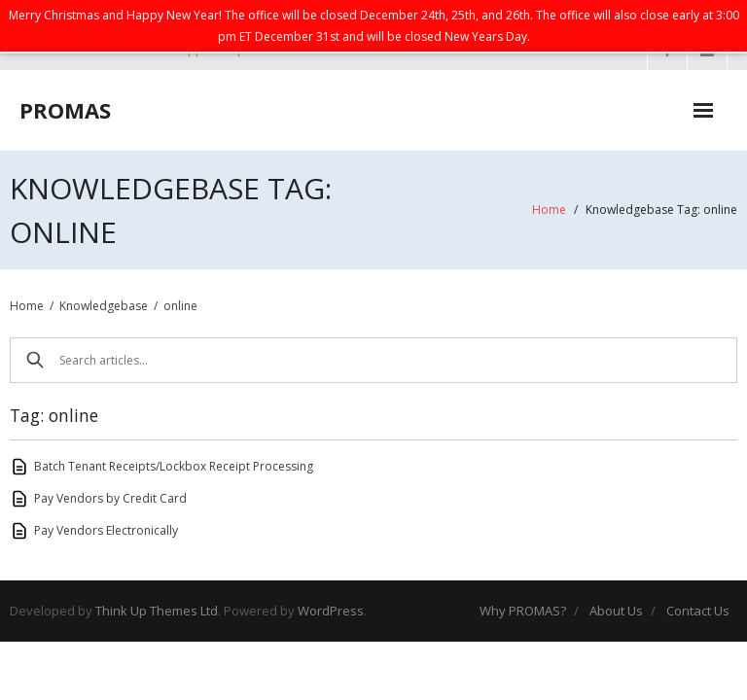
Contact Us (698, 611)
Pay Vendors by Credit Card (110, 498)
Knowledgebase (104, 306)
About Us (616, 611)
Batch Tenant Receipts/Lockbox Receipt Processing (174, 466)
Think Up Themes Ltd (157, 611)
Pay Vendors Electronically (106, 530)
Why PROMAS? (523, 611)
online (180, 306)
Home (549, 210)
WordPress (331, 611)
